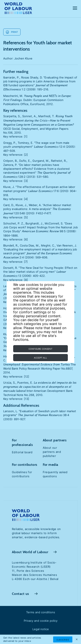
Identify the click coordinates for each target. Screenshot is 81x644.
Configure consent (40, 349)
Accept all (40, 358)
